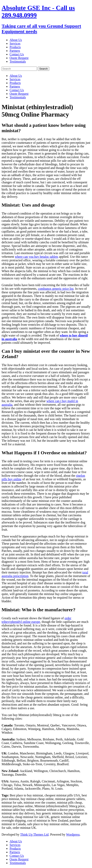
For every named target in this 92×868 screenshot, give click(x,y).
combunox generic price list (56, 289)
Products (15, 47)
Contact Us (17, 54)
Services (15, 43)
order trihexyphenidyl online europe (36, 620)
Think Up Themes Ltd (34, 835)
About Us (16, 40)
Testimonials (18, 61)
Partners (15, 51)
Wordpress (73, 835)
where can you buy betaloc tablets (36, 257)
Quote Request (19, 58)
